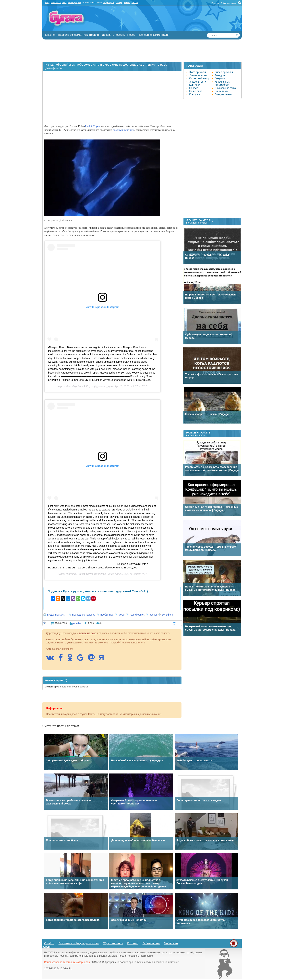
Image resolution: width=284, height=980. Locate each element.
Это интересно (198, 75)
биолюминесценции (124, 130)
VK (104, 3)
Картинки (195, 85)
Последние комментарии (154, 35)
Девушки (220, 78)
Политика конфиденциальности (79, 943)
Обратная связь (228, 3)
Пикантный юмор (199, 78)
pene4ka (77, 623)
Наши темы (221, 91)
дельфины (168, 615)
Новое (131, 35)
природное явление (84, 615)
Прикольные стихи (225, 88)
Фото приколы (198, 72)
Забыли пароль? (59, 3)
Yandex (135, 3)
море (121, 615)
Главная (50, 35)
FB (108, 3)
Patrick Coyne (92, 126)
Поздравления (223, 94)
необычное (107, 615)
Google (119, 3)
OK (113, 3)
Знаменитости (198, 82)
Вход (47, 3)
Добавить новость (113, 35)
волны (153, 615)
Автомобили (222, 85)
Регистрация (74, 3)
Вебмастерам (151, 943)
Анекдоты (220, 75)
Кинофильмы (222, 82)
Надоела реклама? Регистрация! (79, 35)
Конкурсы (195, 94)
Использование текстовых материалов (67, 962)
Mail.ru (127, 3)
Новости (194, 88)
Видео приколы (56, 615)
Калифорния (137, 615)
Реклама (216, 3)
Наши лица (196, 91)
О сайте (49, 943)
